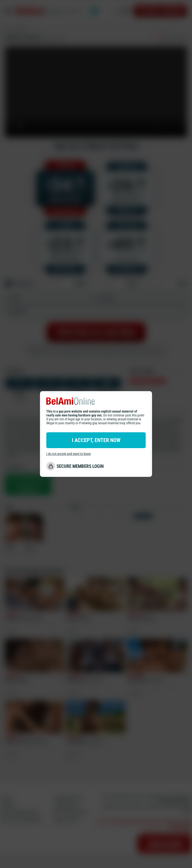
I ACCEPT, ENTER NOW (96, 440)
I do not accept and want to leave (69, 454)
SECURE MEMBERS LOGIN (80, 466)
